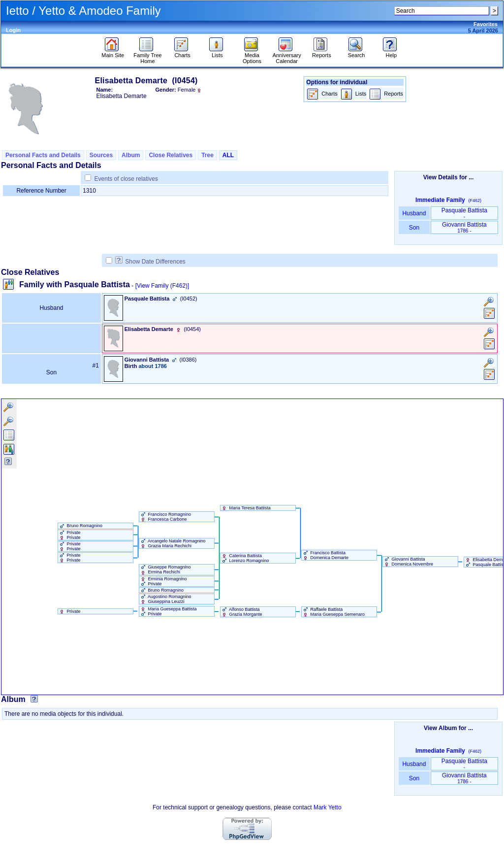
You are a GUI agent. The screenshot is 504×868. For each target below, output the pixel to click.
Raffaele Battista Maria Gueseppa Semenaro (333, 612)
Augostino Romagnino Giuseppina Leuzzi (165, 599)
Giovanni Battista (464, 227)
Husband (414, 213)
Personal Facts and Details (43, 155)
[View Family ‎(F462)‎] (162, 286)
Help (391, 53)
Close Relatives (171, 155)
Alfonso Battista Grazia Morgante (241, 612)
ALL (228, 155)
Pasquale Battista (464, 213)
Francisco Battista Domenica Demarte (325, 555)
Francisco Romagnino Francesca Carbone (165, 517)
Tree (207, 155)
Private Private (69, 535)
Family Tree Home (147, 56)
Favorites (486, 24)
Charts (182, 53)
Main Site (113, 53)
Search (357, 53)
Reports (322, 53)
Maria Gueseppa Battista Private (168, 611)
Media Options (252, 56)
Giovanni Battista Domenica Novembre (408, 562)
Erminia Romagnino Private (163, 581)
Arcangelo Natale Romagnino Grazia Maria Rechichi (173, 543)
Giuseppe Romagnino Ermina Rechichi (165, 569)
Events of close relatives (126, 179)
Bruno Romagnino (80, 526)
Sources (101, 155)
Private (69, 611)
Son (414, 228)
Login (13, 30)
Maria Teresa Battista (246, 508)
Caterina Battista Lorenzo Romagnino (245, 558)
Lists (217, 53)
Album (131, 155)
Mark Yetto (328, 807)
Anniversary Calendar (287, 56)
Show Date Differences (150, 262)
